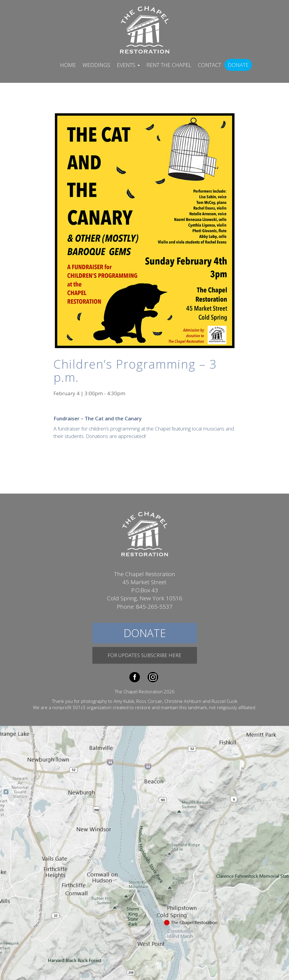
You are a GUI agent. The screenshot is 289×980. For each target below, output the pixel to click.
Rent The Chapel (169, 65)
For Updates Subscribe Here (144, 655)
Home (68, 65)
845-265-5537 (154, 607)
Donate (238, 65)
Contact (210, 65)
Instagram (153, 677)
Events (128, 65)
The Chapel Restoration (145, 29)
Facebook (135, 677)
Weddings (96, 65)
